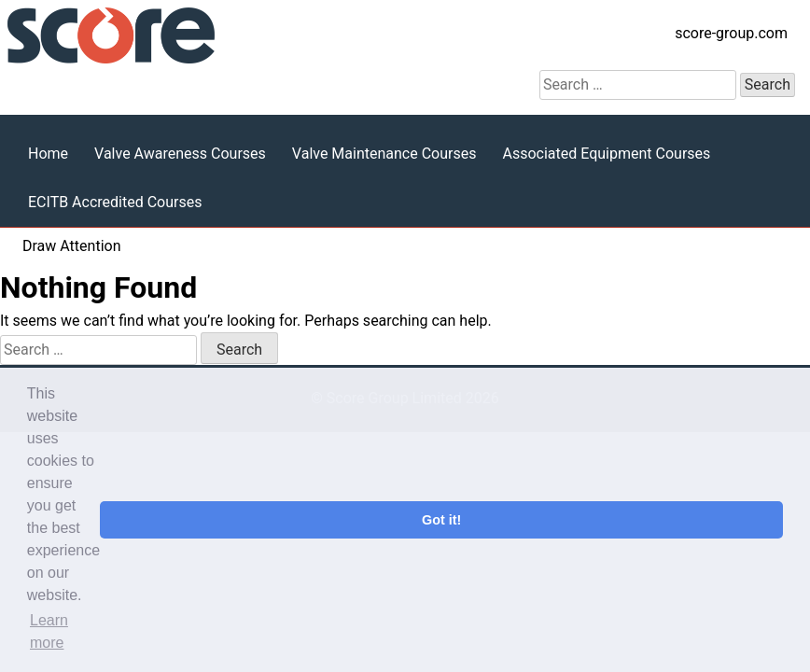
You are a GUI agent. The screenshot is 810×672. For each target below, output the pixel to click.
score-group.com (731, 33)
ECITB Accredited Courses (115, 202)
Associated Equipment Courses (606, 154)
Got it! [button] (441, 520)
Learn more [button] (49, 631)
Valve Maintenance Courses (384, 154)
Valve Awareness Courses (180, 154)
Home (48, 154)
